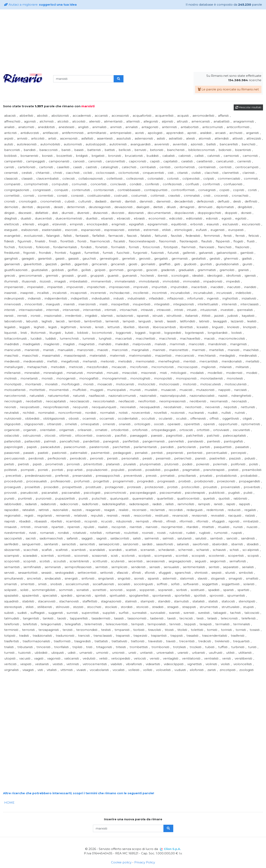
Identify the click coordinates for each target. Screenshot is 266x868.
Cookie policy (121, 862)
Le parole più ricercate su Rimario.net (228, 89)
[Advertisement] (133, 41)
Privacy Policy (145, 862)
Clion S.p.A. (172, 849)
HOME (9, 803)
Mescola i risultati (248, 107)
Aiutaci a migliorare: (40, 5)
